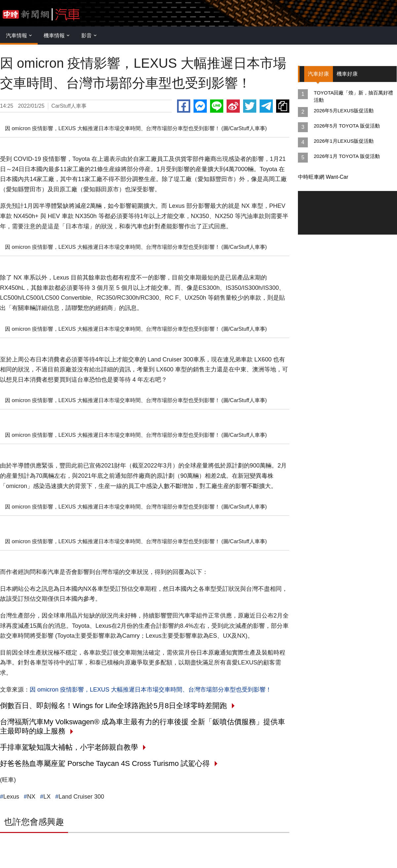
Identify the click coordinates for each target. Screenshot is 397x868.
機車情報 (54, 36)
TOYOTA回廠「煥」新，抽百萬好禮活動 (353, 96)
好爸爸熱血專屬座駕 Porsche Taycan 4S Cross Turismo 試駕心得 (105, 763)
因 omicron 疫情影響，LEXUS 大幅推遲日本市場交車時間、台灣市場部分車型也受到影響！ (151, 690)
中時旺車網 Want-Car (323, 177)
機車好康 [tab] (348, 74)
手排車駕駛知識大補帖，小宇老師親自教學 (69, 747)
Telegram (266, 106)
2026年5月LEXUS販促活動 (344, 111)
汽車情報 (17, 36)
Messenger (200, 106)
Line (217, 106)
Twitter (250, 106)
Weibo (233, 106)
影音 (87, 36)
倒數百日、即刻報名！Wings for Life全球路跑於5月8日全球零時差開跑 (113, 706)
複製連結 (283, 106)
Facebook (184, 106)
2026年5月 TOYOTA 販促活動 (347, 126)
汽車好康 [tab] (319, 74)
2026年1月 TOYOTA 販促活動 (347, 156)
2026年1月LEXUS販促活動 (344, 141)
